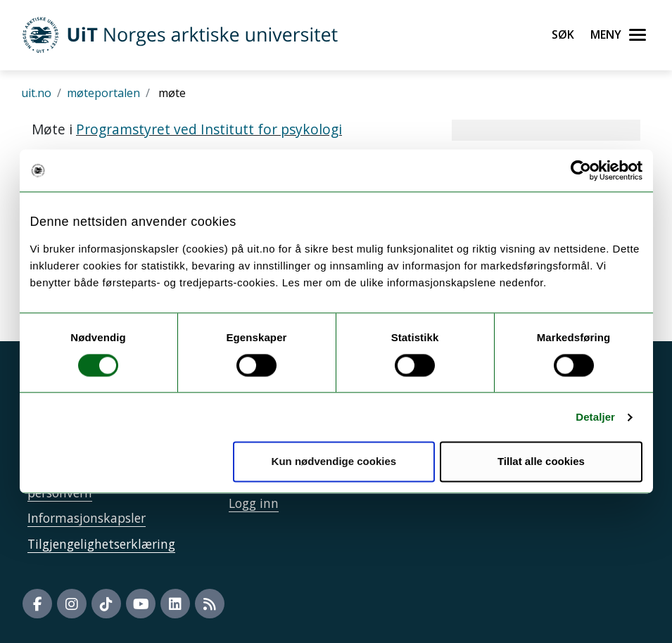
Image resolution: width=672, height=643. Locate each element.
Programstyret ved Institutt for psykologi (209, 129)
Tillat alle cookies (541, 462)
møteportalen (103, 93)
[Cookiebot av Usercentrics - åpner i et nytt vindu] (581, 170)
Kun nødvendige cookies (334, 462)
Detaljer (595, 417)
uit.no (36, 93)
